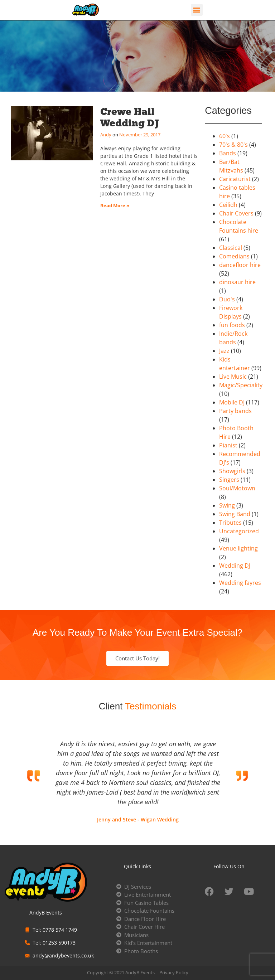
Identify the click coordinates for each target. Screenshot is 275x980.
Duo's (227, 299)
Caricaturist (235, 179)
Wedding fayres (240, 583)
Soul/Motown (237, 488)
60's (225, 136)
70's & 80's (233, 145)
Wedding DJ (235, 566)
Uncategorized (239, 531)
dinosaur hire (237, 282)
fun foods (232, 325)
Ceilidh (228, 205)
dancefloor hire (240, 265)
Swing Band (235, 514)
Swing (227, 505)
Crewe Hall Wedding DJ (130, 117)
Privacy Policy (174, 972)
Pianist (228, 445)
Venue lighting (238, 548)
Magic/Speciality (241, 385)
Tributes (230, 523)
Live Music (233, 377)
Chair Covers (236, 213)
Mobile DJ (232, 402)
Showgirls (232, 471)
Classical (231, 248)
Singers (229, 480)
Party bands (235, 411)
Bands (228, 153)
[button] (197, 10)
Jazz (224, 351)
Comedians (234, 256)
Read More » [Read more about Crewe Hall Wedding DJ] (115, 205)
